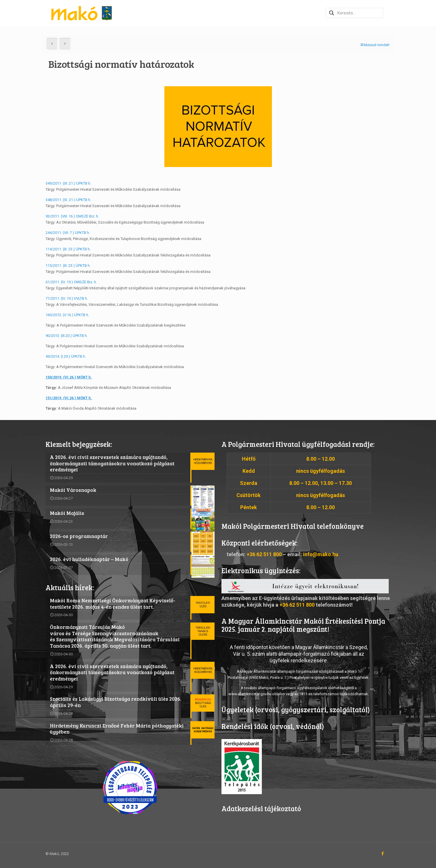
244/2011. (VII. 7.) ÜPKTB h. (68, 233)
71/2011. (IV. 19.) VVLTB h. (67, 298)
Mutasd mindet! (375, 45)
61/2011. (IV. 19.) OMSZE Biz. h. (71, 282)
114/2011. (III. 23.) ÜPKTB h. (68, 249)
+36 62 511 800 (264, 554)
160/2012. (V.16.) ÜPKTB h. (67, 315)
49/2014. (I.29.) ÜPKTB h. (66, 356)
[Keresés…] (354, 13)
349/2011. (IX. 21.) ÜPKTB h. (68, 183)
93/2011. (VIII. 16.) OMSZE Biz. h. (72, 216)
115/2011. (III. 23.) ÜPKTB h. (68, 266)
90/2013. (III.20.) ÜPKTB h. (67, 336)
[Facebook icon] (383, 854)
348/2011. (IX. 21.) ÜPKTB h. (68, 200)
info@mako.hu (321, 554)
